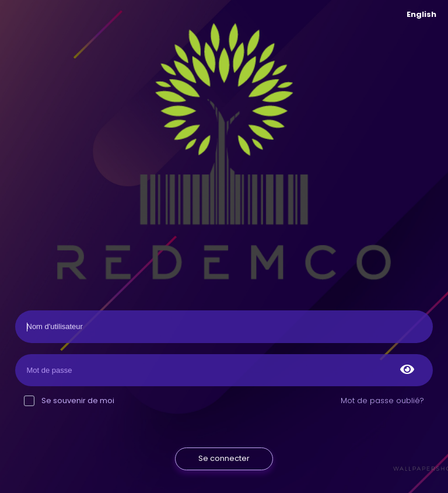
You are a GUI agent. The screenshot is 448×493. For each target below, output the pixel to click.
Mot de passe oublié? (382, 401)
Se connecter (224, 458)
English (421, 14)
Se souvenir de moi (69, 401)
